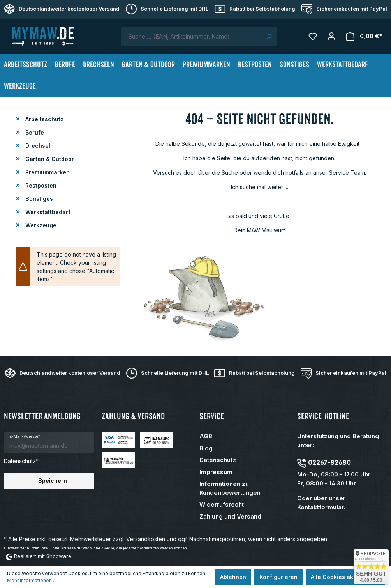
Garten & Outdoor (49, 159)
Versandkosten (146, 539)
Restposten (40, 185)
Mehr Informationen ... (32, 580)
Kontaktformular (320, 507)
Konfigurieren (278, 577)
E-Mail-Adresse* (25, 436)
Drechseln (39, 146)
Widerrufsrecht (222, 504)
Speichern (53, 481)
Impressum (216, 472)
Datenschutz (218, 460)
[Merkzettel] (313, 36)
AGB (206, 436)
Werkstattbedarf (47, 212)
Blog (206, 448)
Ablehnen (233, 577)
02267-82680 (329, 462)
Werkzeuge (40, 225)
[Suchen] (269, 36)
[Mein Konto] (331, 36)
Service (212, 416)
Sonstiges (38, 199)
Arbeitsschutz (44, 119)
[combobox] (191, 36)
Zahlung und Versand (230, 516)
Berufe (34, 132)
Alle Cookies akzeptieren (345, 577)
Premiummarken (47, 172)
